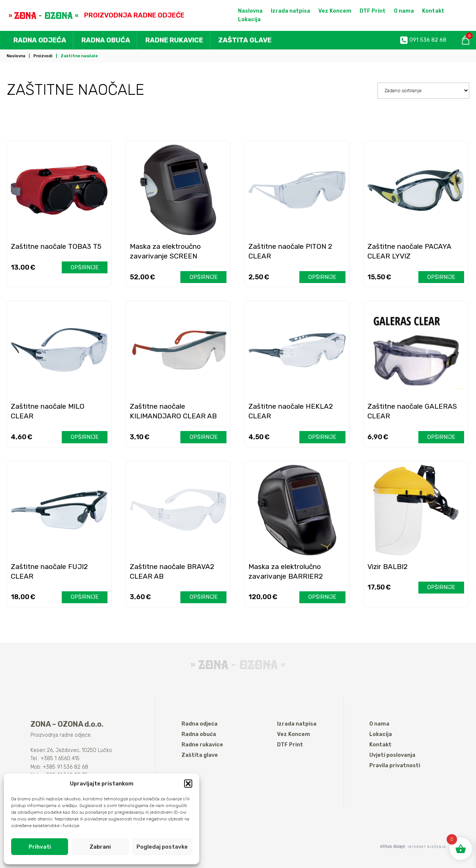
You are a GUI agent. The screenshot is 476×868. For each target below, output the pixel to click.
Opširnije (85, 268)
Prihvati (40, 847)
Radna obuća (106, 40)
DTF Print (373, 11)
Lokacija (249, 20)
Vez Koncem (335, 11)
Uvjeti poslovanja (392, 755)
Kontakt (433, 11)
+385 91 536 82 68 (65, 767)
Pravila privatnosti (395, 766)
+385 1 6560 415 (60, 758)
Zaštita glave (245, 40)
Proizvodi (43, 56)
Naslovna (250, 11)
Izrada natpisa (290, 11)
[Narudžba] (423, 90)
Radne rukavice (174, 40)
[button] (188, 784)
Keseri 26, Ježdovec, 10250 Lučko (71, 750)
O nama (404, 11)
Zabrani (100, 847)
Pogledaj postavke (162, 847)
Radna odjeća (40, 40)
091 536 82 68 (423, 40)
